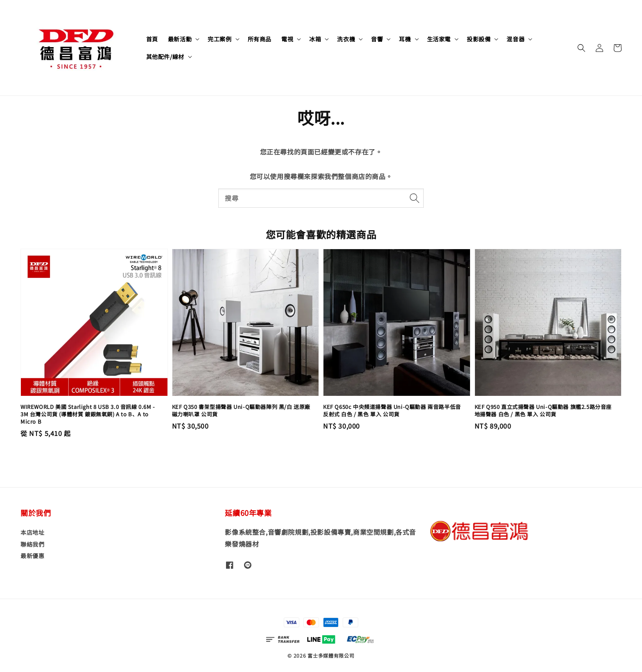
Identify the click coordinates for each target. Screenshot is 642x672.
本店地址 (32, 532)
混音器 (515, 39)
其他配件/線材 (165, 57)
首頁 (152, 39)
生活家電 (439, 39)
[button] (581, 48)
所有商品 (260, 39)
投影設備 (479, 39)
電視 (287, 39)
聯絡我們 (32, 544)
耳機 (405, 39)
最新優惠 (32, 556)
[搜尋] (414, 198)
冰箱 (315, 39)
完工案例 (219, 39)
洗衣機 (346, 39)
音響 (377, 39)
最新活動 (180, 39)
